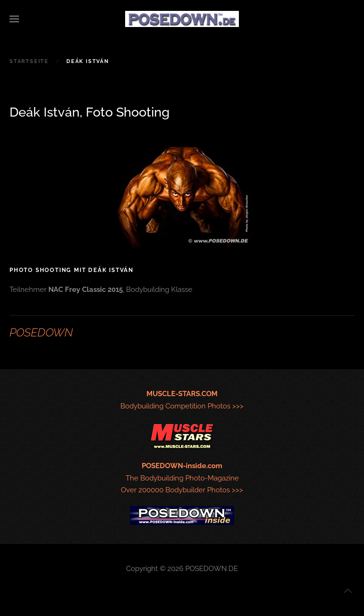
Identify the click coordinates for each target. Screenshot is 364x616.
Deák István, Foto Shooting (90, 112)
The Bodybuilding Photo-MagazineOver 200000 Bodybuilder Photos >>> (182, 478)
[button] (14, 19)
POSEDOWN (41, 332)
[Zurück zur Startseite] (182, 19)
